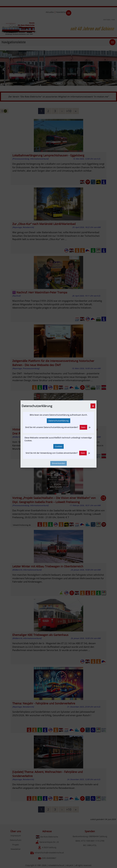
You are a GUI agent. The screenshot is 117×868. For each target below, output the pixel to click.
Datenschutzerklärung (58, 421)
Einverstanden (58, 463)
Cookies (59, 446)
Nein (83, 427)
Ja (90, 427)
